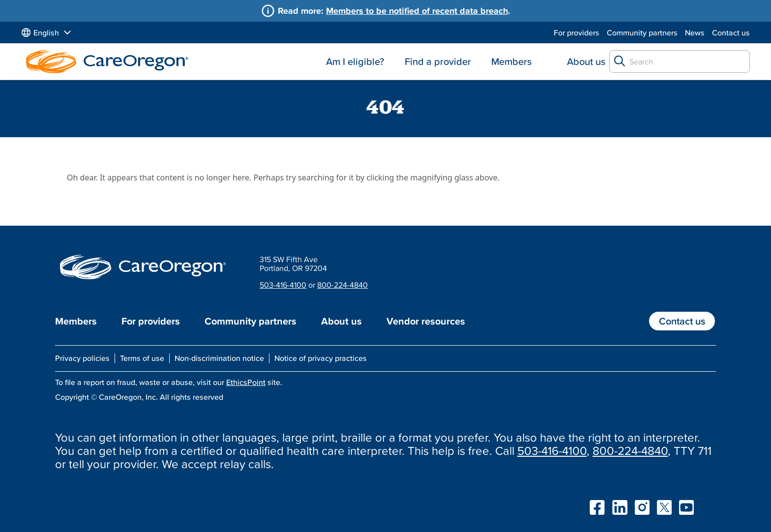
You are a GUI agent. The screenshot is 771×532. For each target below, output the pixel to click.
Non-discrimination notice (219, 358)
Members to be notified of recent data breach (417, 11)
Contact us (731, 32)
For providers (577, 32)
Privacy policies (82, 358)
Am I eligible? (355, 61)
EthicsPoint (246, 382)
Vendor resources (426, 321)
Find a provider (438, 61)
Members (511, 61)
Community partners (642, 32)
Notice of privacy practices (321, 358)
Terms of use (142, 358)
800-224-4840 (342, 285)
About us (586, 61)
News (695, 32)
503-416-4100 (283, 285)
